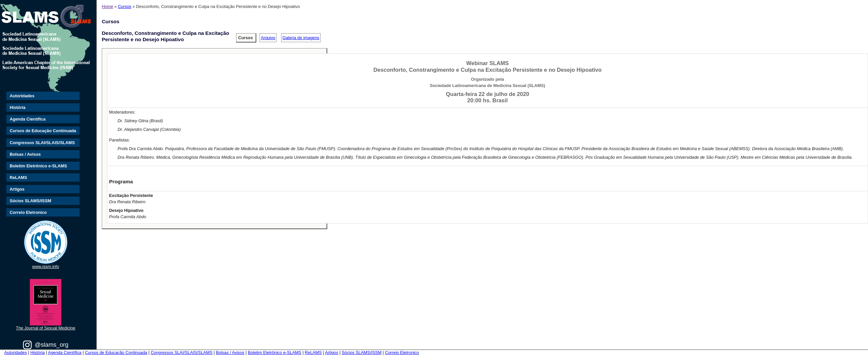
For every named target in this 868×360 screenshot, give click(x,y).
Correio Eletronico (28, 212)
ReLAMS (18, 178)
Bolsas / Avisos (25, 154)
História (18, 107)
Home (107, 6)
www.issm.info (46, 267)
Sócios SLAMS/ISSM (30, 201)
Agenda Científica (28, 119)
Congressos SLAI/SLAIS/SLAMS (42, 143)
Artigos (17, 189)
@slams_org (52, 345)
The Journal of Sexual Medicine (46, 328)
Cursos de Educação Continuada (43, 131)
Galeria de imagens (301, 38)
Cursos (124, 6)
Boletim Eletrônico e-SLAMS (38, 166)
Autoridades (22, 96)
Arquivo (268, 38)
